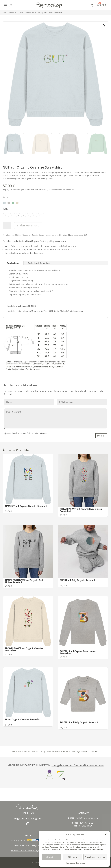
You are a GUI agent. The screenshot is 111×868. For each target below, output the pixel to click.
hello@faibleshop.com (87, 818)
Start (5, 13)
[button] (106, 834)
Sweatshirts (12, 13)
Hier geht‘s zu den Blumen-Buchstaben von (78, 765)
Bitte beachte (25, 433)
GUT (85, 235)
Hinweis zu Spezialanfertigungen (28, 850)
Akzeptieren (52, 857)
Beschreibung (13, 263)
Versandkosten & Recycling (28, 845)
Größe (6, 209)
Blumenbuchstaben (75, 235)
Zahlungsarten (19, 840)
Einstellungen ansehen (95, 857)
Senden (101, 436)
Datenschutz (70, 863)
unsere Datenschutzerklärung (33, 433)
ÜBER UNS (28, 813)
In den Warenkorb (28, 225)
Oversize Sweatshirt (25, 13)
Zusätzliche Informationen (39, 263)
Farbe (5, 197)
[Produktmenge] (7, 226)
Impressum (81, 863)
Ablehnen (72, 857)
